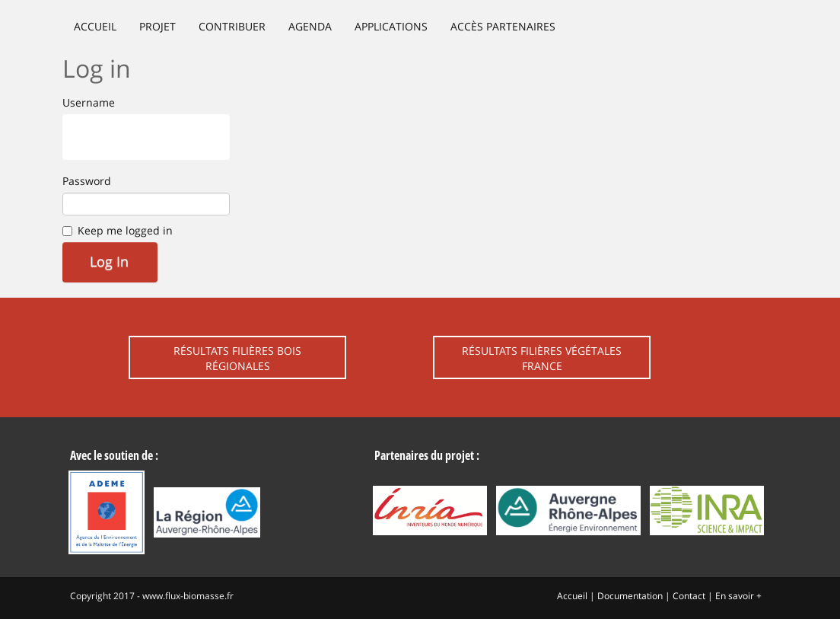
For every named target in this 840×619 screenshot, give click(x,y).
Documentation (630, 596)
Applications (391, 26)
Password (87, 181)
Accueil (95, 26)
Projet (157, 26)
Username (89, 102)
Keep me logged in (125, 230)
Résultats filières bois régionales (237, 358)
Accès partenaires (503, 26)
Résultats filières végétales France (542, 358)
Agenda (310, 26)
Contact (689, 596)
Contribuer (232, 26)
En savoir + (738, 596)
